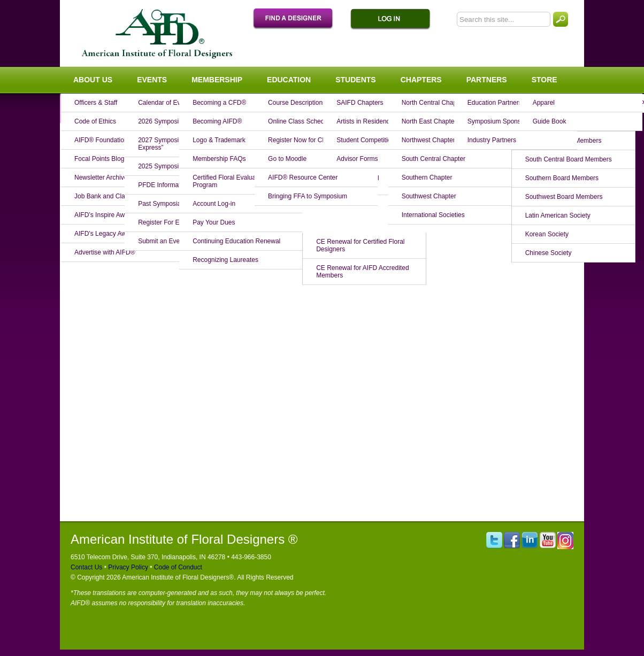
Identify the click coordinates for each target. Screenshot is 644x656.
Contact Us (86, 567)
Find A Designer (298, 19)
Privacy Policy (127, 567)
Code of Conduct (177, 567)
